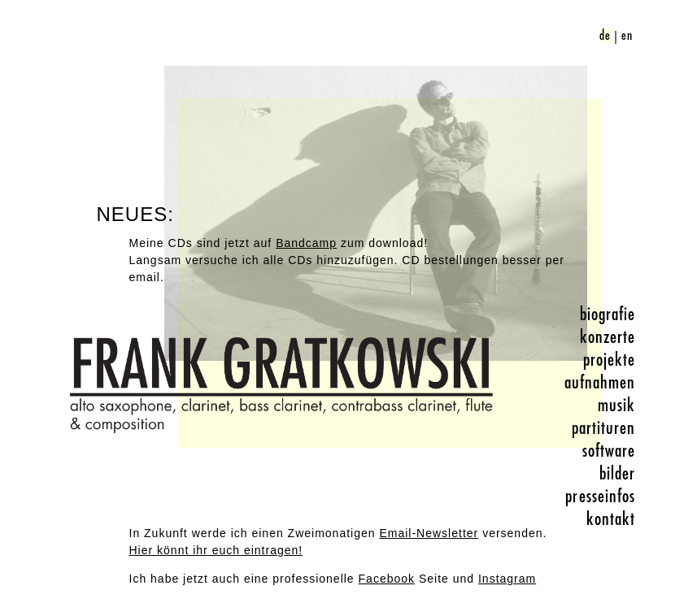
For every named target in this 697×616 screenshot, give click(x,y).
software (609, 451)
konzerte (608, 337)
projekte (610, 360)
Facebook (387, 579)
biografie (608, 315)
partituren (604, 428)
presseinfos (600, 497)
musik (617, 406)
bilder (618, 474)
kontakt (611, 519)
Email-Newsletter (429, 533)
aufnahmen (600, 383)
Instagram (507, 579)
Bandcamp (306, 243)
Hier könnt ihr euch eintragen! (216, 550)
